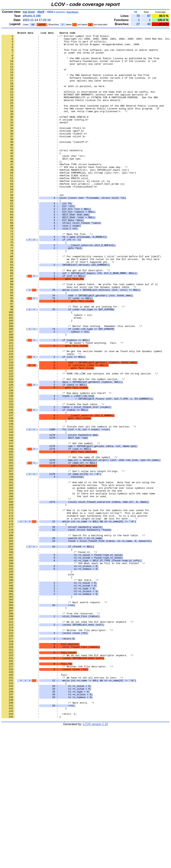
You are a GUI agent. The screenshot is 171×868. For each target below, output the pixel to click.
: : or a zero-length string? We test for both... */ (70, 616)
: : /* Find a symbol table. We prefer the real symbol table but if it (80, 335)
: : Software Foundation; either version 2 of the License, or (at (79, 87)
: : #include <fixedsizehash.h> (49, 218)
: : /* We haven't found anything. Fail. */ (62, 405)
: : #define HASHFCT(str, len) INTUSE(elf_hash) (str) (65, 198)
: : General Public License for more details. (62, 114)
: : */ (36, 593)
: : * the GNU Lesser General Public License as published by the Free (80, 64)
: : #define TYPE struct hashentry (51, 191)
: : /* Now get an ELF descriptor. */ (56, 318)
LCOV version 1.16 (95, 861)
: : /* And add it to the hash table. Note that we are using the (78, 573)
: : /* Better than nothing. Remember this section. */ (72, 385)
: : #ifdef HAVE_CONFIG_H (45, 134)
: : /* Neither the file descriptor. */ (57, 750)
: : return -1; (39, 851)
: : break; (42, 375)
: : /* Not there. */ (50, 690)
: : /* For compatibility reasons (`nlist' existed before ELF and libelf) (81, 301)
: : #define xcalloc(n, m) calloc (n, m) (56, 211)
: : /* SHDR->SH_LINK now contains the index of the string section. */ (80, 442)
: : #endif (35, 141)
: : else (38, 683)
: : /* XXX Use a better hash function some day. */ (65, 194)
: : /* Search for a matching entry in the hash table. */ (73, 636)
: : (30, 50)
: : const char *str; (43, 181)
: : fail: (35, 804)
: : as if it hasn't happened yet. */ (58, 308)
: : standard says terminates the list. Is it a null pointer (75, 613)
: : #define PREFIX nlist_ (46, 208)
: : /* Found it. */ (49, 656)
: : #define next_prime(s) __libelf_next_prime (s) (63, 214)
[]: (41, 281)
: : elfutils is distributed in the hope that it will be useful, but (78, 104)
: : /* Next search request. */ (54, 717)
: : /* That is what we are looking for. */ (63, 362)
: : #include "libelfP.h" (45, 164)
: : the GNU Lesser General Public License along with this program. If (80, 124)
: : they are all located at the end (62, 583)
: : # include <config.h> (45, 137)
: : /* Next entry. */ (48, 837)
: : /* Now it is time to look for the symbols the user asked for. (76, 606)
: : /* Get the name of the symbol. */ (59, 543)
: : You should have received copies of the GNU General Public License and (83, 121)
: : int (33, 228)
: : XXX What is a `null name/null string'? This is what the (75, 609)
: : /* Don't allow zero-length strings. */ (63, 559)
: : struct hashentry (42, 174)
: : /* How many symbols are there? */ (57, 466)
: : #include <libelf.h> (44, 154)
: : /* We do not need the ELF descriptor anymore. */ (67, 740)
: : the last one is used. (54, 589)
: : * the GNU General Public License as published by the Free (75, 84)
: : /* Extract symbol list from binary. (56, 37)
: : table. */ (41, 419)
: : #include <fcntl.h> (43, 147)
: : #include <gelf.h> (43, 151)
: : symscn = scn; (47, 372)
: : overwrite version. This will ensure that (67, 576)
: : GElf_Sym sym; (41, 184)
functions (72, 12)
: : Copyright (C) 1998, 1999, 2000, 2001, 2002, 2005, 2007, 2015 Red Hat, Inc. (86, 40)
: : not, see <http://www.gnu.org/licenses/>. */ (65, 127)
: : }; (32, 188)
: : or (34, 77)
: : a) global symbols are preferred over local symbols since (78, 579)
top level (29, 12)
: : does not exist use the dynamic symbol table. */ (69, 338)
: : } (34, 295)
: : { (31, 178)
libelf (41, 12)
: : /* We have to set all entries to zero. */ (62, 807)
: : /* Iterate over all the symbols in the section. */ (69, 506)
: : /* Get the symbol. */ (51, 526)
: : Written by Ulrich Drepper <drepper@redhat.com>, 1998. (71, 47)
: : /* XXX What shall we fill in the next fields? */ (73, 670)
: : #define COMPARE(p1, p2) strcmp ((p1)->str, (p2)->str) (69, 201)
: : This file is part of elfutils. (54, 44)
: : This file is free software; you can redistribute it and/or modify (80, 54)
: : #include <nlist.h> (43, 158)
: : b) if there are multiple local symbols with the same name (78, 586)
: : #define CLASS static (45, 204)
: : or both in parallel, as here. (54, 97)
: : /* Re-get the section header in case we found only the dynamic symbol (82, 415)
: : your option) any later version (57, 70)
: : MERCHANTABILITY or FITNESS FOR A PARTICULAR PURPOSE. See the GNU (80, 111)
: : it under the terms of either (53, 57)
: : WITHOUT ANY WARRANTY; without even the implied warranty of (75, 107)
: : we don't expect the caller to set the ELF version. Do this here (80, 305)
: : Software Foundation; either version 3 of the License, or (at (79, 67)
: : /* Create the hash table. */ (53, 479)
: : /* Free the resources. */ (51, 730)
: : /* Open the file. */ (47, 275)
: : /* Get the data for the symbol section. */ (63, 449)
